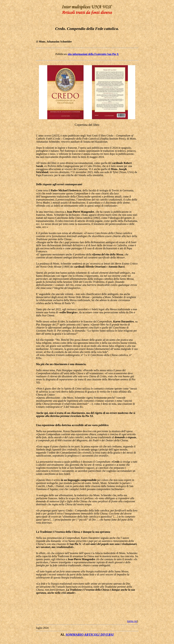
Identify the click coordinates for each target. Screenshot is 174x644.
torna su (132, 621)
